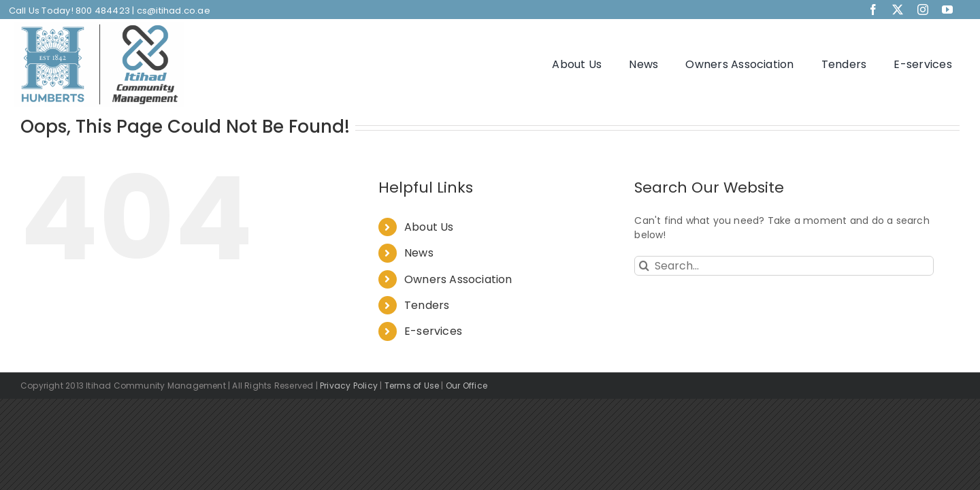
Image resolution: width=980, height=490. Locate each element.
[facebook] (873, 10)
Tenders (427, 305)
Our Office (467, 386)
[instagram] (923, 10)
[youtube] (947, 10)
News (419, 253)
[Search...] (784, 266)
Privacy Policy (349, 386)
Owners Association (458, 279)
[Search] (644, 266)
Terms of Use (412, 386)
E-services (433, 331)
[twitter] (898, 10)
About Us (429, 227)
